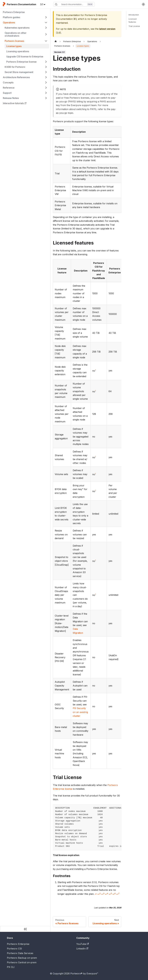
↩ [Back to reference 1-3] (103, 894)
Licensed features (133, 20)
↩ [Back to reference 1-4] (107, 894)
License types (14, 46)
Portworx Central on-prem (22, 962)
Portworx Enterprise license (21, 62)
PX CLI (11, 967)
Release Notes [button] (11, 98)
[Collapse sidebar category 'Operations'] (46, 22)
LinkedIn (82, 949)
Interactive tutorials (15, 103)
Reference (9, 88)
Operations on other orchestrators (16, 34)
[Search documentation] (74, 4)
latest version (107, 29)
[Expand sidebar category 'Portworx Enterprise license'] (46, 62)
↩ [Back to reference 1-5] (110, 894)
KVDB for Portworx (15, 67)
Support (7, 93)
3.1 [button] (42, 4)
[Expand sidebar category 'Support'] (46, 93)
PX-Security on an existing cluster (80, 712)
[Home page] (56, 41)
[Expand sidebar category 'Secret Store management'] (46, 72)
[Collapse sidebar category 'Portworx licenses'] (46, 41)
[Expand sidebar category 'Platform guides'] (46, 17)
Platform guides (11, 17)
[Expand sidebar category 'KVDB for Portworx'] (46, 67)
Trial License (134, 26)
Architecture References (16, 77)
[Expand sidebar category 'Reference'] (46, 88)
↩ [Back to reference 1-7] (118, 894)
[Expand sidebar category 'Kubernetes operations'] (46, 28)
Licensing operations (18, 51)
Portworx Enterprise (14, 12)
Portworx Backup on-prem (22, 958)
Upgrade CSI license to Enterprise (25, 57)
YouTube (83, 944)
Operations (9, 22)
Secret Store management (19, 72)
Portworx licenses (14, 41)
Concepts (8, 82)
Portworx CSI (14, 949)
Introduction (134, 15)
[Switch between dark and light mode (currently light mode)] (143, 4)
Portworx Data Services (20, 953)
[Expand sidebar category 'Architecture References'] (46, 77)
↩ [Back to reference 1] (96, 894)
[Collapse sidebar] (25, 929)
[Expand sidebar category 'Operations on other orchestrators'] (46, 34)
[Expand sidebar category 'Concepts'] (46, 82)
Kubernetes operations (17, 28)
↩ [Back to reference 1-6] (114, 894)
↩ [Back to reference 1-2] (99, 894)
